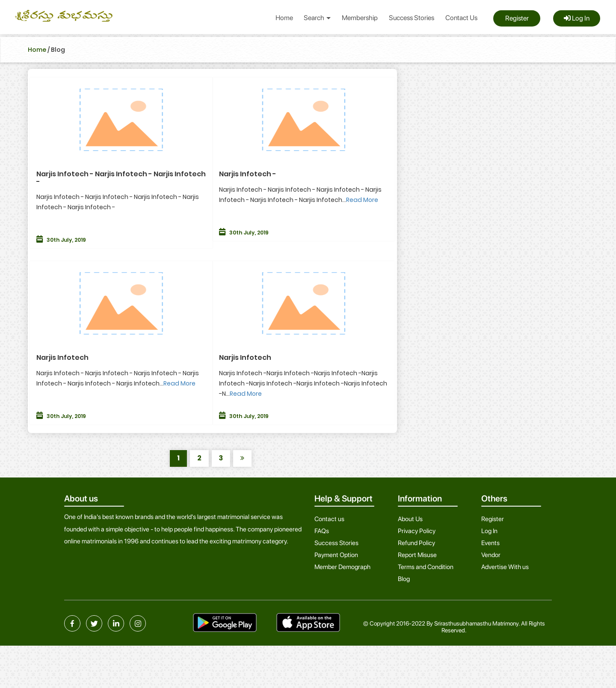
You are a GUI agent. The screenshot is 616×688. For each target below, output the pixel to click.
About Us (410, 519)
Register (517, 18)
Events (490, 543)
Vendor (491, 555)
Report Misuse (417, 555)
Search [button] (317, 18)
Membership (360, 18)
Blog (404, 579)
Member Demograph (342, 567)
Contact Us (461, 18)
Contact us (329, 519)
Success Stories (412, 18)
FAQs (322, 531)
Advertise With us (505, 567)
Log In (577, 18)
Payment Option (336, 555)
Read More (362, 200)
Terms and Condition (426, 567)
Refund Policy (416, 543)
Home (284, 18)
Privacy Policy (417, 531)
